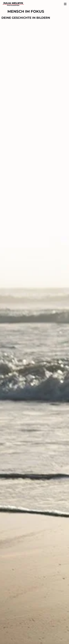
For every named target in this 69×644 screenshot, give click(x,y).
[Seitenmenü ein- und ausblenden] (65, 4)
